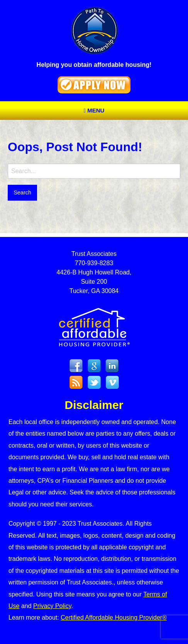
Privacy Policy (52, 606)
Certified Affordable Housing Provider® (114, 618)
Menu (94, 110)
